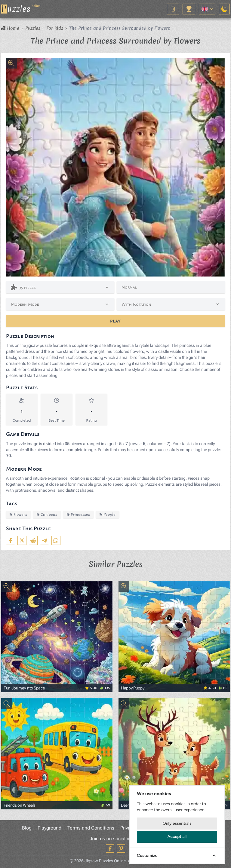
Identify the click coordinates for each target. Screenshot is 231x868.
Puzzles (33, 28)
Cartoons (47, 514)
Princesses (78, 514)
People (108, 514)
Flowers (18, 514)
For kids (55, 28)
